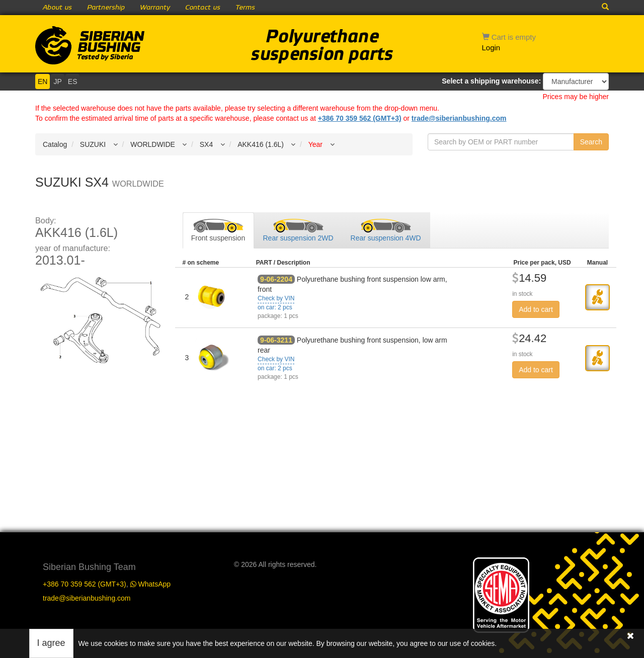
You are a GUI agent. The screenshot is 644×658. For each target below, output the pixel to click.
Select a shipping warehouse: (491, 81)
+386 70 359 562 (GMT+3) (360, 118)
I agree (51, 643)
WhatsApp (150, 584)
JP (57, 81)
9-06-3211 (276, 340)
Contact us (203, 8)
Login (491, 48)
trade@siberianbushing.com (459, 118)
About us (57, 8)
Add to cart (536, 309)
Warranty (155, 8)
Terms (245, 8)
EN (43, 81)
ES (73, 81)
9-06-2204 (276, 279)
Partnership (106, 8)
